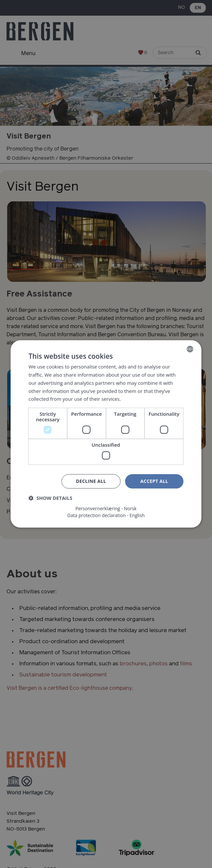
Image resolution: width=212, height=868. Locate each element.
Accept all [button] (154, 481)
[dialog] (106, 434)
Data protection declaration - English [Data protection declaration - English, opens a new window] (106, 516)
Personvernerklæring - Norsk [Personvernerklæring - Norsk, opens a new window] (106, 509)
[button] (51, 498)
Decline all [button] (91, 481)
